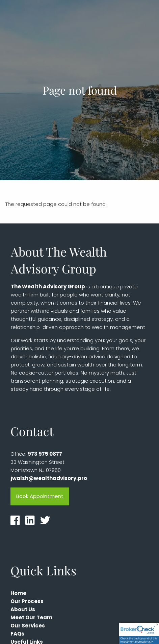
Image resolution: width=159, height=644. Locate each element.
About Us (23, 609)
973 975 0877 (45, 454)
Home (18, 593)
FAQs (17, 634)
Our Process (27, 601)
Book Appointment (40, 496)
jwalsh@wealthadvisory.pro (49, 478)
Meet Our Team (31, 617)
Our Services (28, 626)
